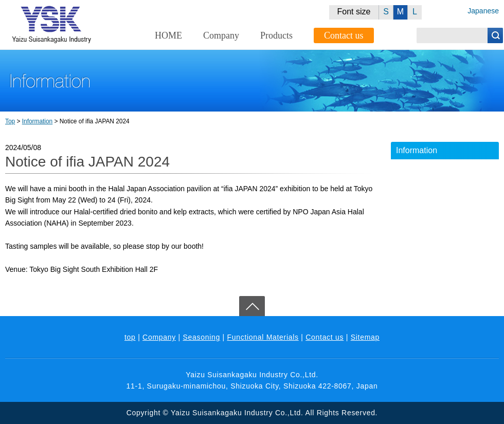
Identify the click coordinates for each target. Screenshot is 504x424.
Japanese (483, 11)
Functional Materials (263, 337)
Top (10, 121)
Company (221, 35)
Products (276, 35)
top (130, 337)
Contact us (344, 35)
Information (37, 121)
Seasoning (201, 337)
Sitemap (365, 337)
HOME (168, 35)
